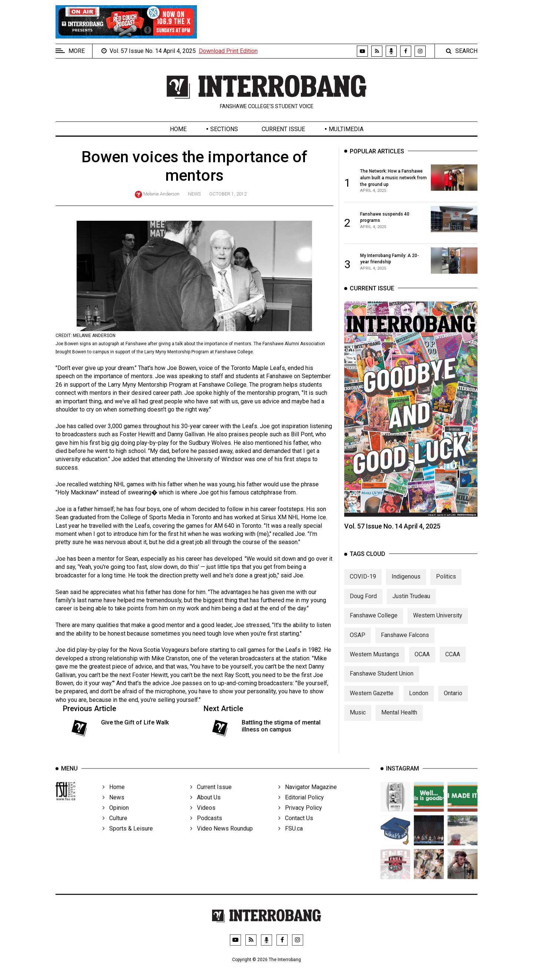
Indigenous (406, 584)
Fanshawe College (374, 623)
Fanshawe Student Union (382, 681)
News (194, 194)
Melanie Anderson (161, 194)
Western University (438, 623)
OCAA (422, 661)
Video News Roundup (222, 838)
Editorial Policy (301, 807)
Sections (224, 129)
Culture (115, 828)
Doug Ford (363, 603)
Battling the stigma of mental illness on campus (281, 726)
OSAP (358, 642)
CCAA (453, 661)
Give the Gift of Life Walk (135, 722)
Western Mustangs (374, 661)
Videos (203, 818)
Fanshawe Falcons (405, 642)
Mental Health (399, 720)
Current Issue (283, 129)
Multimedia (346, 129)
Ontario (453, 700)
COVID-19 (363, 584)
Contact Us (296, 828)
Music (358, 720)
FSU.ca (291, 838)
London (419, 700)
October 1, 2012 (228, 194)
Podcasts (206, 828)
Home (178, 129)
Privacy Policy (300, 818)
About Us (205, 807)
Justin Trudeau (411, 603)
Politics (446, 584)
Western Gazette (372, 700)
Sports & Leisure (128, 838)
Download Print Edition (228, 51)
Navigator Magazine (308, 797)
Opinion (116, 818)
